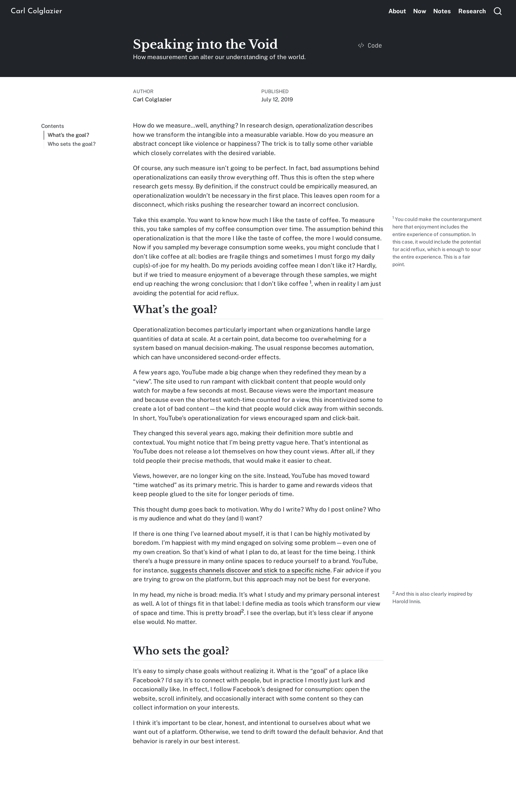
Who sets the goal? (72, 144)
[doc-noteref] (310, 284)
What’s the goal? (68, 135)
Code (370, 45)
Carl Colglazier (152, 99)
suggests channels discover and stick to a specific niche (250, 570)
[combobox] (498, 11)
